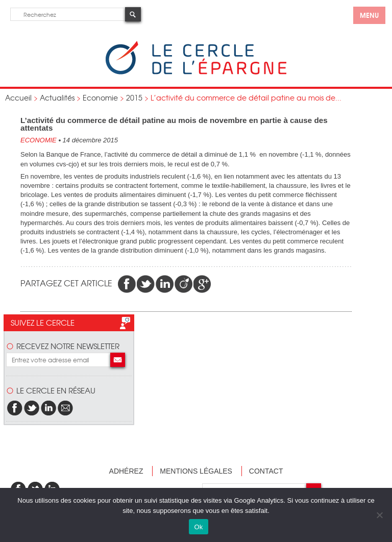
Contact (266, 471)
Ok (198, 527)
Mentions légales (196, 471)
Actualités (57, 97)
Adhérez (126, 471)
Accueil (18, 97)
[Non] (379, 515)
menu (369, 15)
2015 (134, 97)
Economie (100, 97)
